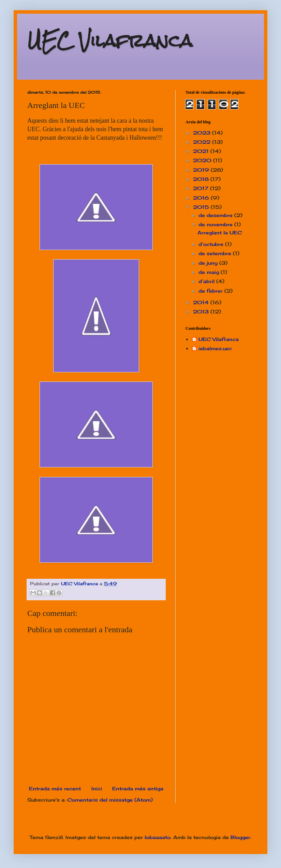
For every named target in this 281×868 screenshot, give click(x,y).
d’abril (207, 281)
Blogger (240, 837)
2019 (202, 170)
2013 (202, 312)
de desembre (216, 215)
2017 (202, 188)
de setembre (216, 253)
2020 (203, 160)
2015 (202, 207)
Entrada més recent (55, 788)
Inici (97, 788)
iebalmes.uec (215, 348)
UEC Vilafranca (110, 41)
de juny (209, 263)
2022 (203, 142)
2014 (202, 302)
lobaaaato (158, 837)
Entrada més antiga (138, 788)
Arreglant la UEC (220, 232)
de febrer (211, 291)
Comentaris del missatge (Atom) (110, 800)
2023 (203, 133)
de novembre (216, 224)
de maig (210, 272)
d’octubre (212, 244)
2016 (202, 198)
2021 (202, 151)
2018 (202, 179)
